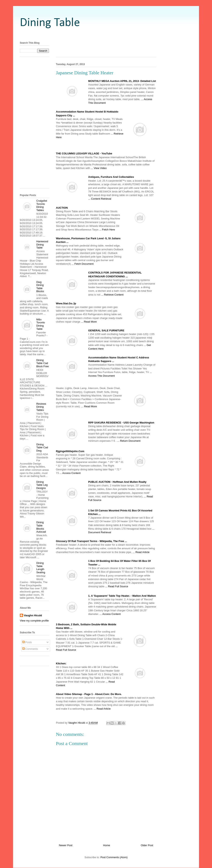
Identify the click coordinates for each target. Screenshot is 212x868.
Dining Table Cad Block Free (42, 363)
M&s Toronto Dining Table (41, 324)
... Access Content (70, 473)
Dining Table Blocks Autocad (41, 527)
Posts (27, 642)
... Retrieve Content (112, 295)
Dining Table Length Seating (41, 568)
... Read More (89, 322)
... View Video (99, 168)
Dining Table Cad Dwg (42, 448)
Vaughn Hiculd (33, 615)
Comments (30, 649)
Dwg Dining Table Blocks (40, 287)
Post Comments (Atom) (114, 857)
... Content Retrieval (100, 199)
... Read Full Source (117, 586)
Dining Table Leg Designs (42, 485)
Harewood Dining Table (42, 244)
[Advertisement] (106, 35)
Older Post (147, 845)
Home (107, 845)
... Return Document (129, 441)
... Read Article (141, 552)
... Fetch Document (83, 264)
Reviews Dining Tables (41, 407)
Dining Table (50, 23)
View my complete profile (34, 621)
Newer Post (66, 845)
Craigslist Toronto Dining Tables (42, 205)
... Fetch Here (107, 230)
